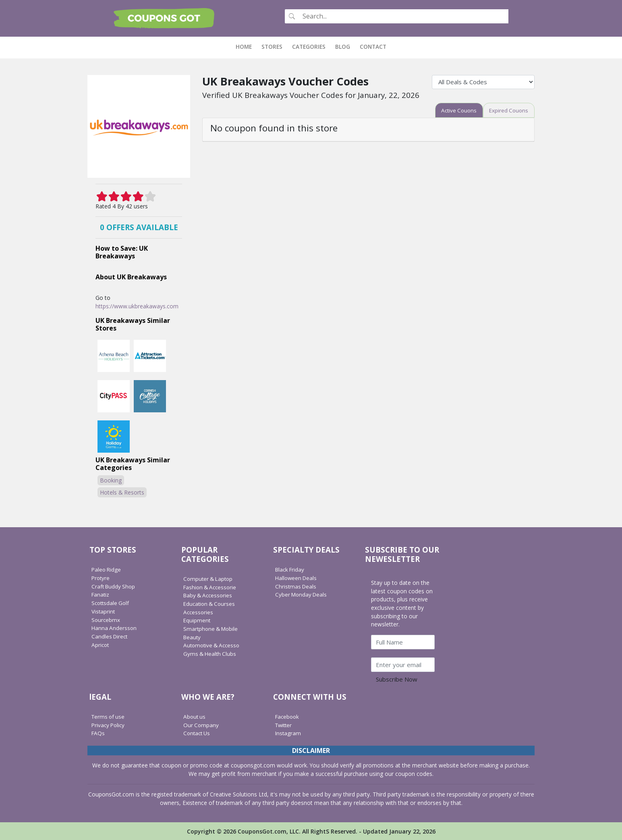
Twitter (284, 725)
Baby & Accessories (209, 595)
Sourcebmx (106, 619)
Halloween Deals (297, 577)
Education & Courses (210, 603)
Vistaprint (104, 611)
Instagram (288, 733)
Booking (111, 480)
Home (246, 46)
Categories (309, 46)
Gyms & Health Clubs (211, 653)
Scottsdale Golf (111, 602)
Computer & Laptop (209, 578)
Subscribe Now (397, 679)
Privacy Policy (109, 725)
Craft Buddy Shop (114, 586)
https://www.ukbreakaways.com (137, 306)
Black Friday (291, 569)
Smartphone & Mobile (212, 628)
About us (195, 716)
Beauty (193, 637)
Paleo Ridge (107, 569)
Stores (272, 46)
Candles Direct (110, 636)
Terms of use (109, 716)
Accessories (199, 612)
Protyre (101, 577)
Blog (343, 46)
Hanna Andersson (115, 627)
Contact (373, 46)
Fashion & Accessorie (211, 587)
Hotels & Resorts (122, 492)
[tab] (456, 110)
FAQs (98, 733)
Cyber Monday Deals (302, 594)
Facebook (288, 716)
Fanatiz (101, 594)
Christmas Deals (296, 586)
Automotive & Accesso (213, 645)
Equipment (197, 620)
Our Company (201, 725)
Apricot (101, 644)
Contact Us (198, 733)
